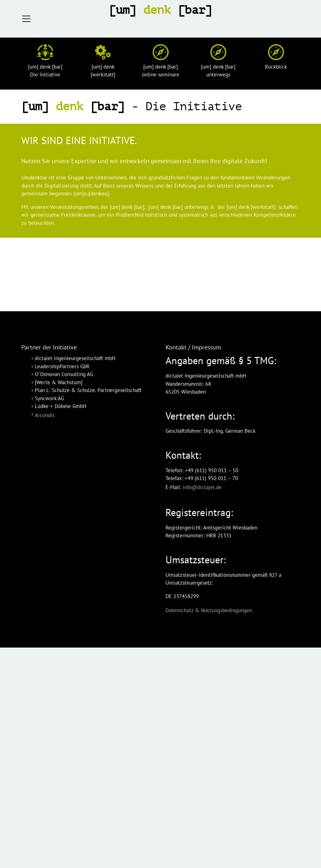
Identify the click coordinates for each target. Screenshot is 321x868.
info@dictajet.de (202, 487)
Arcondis (45, 415)
